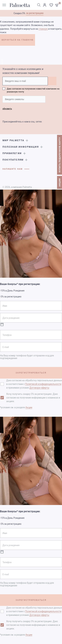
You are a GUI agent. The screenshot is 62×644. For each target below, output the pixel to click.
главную (43, 29)
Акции (29, 407)
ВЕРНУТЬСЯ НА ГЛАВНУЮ (18, 40)
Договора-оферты (39, 388)
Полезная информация (21, 147)
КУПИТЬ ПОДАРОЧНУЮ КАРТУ (60, 155)
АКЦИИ (60, 182)
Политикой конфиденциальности (43, 384)
